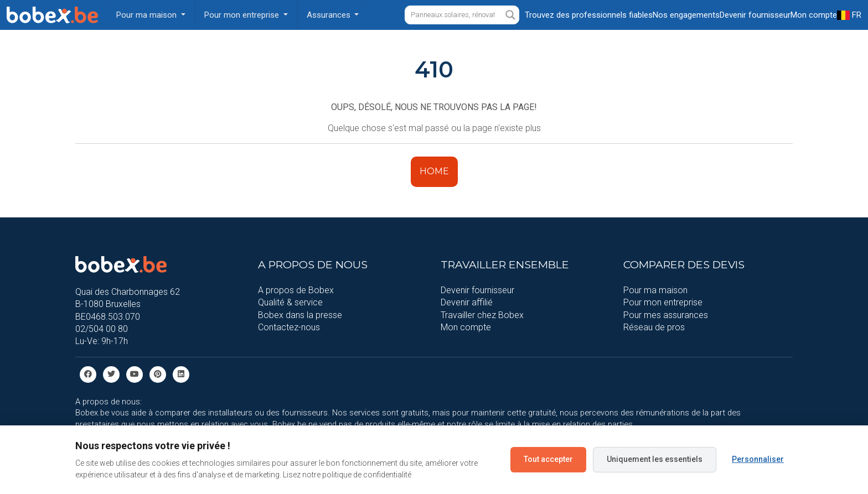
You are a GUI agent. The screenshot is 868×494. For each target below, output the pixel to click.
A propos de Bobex (296, 290)
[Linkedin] (181, 374)
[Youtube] (135, 374)
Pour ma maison (655, 290)
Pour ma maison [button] (148, 15)
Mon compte (466, 327)
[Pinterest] (158, 374)
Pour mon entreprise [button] (243, 15)
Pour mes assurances (666, 315)
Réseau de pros (654, 327)
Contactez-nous (289, 327)
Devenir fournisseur (477, 290)
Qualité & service (290, 302)
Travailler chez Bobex (482, 315)
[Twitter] (111, 374)
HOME (434, 171)
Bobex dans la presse (300, 315)
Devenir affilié (467, 302)
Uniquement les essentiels (655, 459)
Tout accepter (548, 459)
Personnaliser (758, 459)
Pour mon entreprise (663, 302)
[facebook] (88, 374)
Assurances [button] (330, 15)
